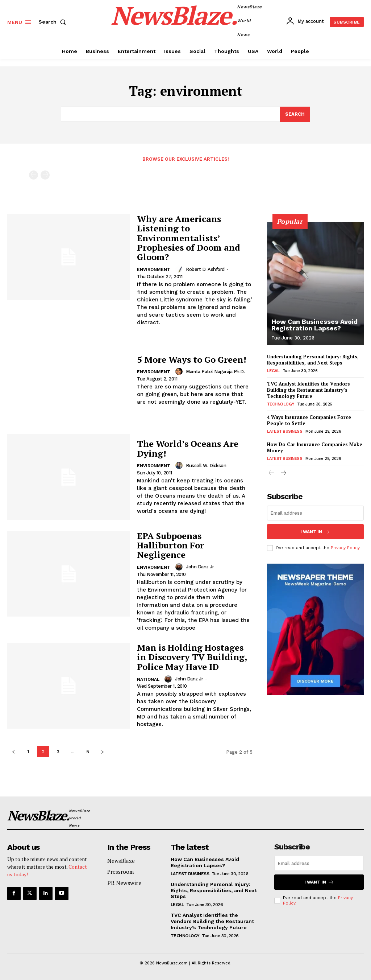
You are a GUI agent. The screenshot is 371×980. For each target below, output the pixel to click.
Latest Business (285, 431)
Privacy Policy (345, 547)
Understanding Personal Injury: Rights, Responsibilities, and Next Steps (313, 360)
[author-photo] (180, 269)
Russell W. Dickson (206, 466)
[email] (315, 513)
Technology (281, 404)
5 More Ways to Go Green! (192, 359)
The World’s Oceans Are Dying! (188, 449)
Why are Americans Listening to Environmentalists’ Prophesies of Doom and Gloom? (189, 238)
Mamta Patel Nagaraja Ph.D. (215, 372)
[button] (54, 22)
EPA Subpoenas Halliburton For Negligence (170, 545)
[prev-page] (34, 175)
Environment (154, 269)
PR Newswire (124, 883)
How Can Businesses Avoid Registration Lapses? (314, 325)
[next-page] (102, 752)
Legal (273, 371)
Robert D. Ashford (205, 269)
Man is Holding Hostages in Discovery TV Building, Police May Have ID (192, 657)
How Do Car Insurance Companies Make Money (315, 447)
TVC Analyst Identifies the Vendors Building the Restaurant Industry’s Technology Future (309, 390)
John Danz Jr (200, 567)
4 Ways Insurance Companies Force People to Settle (309, 420)
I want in (315, 532)
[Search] (295, 114)
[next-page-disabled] (45, 175)
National (148, 679)
